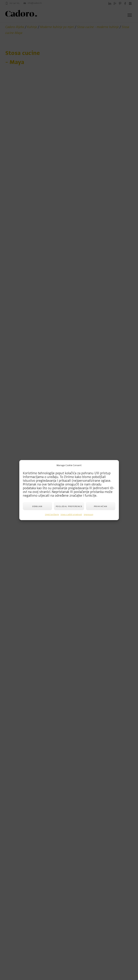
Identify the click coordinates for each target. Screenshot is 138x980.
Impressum (88, 515)
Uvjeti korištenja (52, 515)
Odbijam (37, 506)
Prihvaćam (101, 506)
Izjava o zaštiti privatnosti (71, 515)
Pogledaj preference (69, 506)
